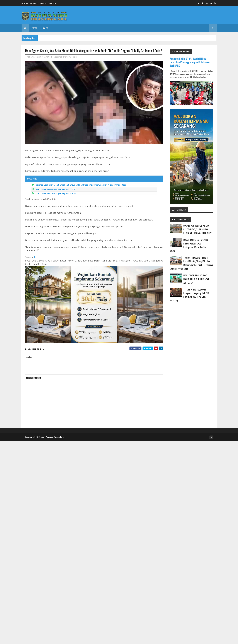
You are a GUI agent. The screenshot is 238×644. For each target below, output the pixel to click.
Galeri (46, 28)
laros (37, 257)
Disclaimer (34, 3)
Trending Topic (70, 57)
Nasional (58, 57)
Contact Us (43, 3)
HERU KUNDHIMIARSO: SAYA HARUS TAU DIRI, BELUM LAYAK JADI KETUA (196, 279)
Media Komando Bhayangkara (52, 437)
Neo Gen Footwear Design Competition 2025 (56, 189)
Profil (35, 28)
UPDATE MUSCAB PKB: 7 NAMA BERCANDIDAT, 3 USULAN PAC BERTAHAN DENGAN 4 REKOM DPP (198, 229)
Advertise (53, 3)
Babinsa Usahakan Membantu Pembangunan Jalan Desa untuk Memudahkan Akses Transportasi (81, 185)
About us (25, 3)
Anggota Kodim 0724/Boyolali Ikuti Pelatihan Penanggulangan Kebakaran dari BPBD (190, 62)
